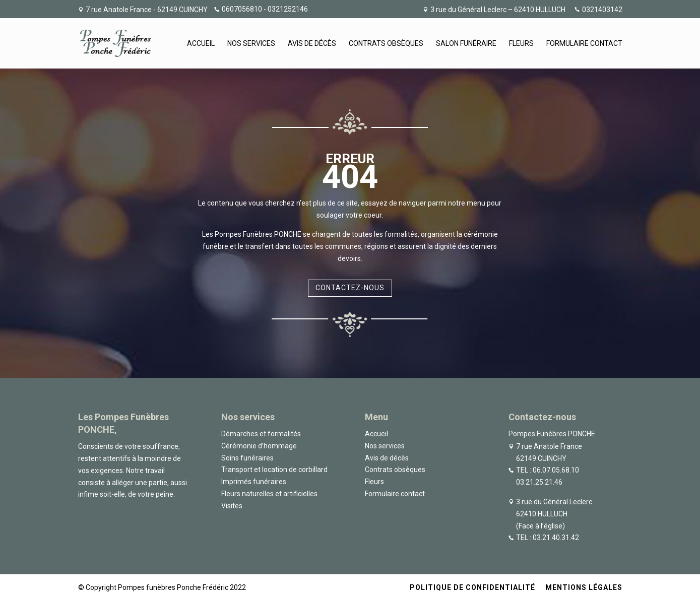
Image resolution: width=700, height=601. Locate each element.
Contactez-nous (350, 288)
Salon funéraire (466, 44)
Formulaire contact (584, 44)
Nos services (251, 44)
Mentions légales (584, 587)
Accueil (201, 44)
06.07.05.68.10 (556, 470)
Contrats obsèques (386, 44)
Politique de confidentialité (472, 587)
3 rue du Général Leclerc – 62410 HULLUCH (498, 10)
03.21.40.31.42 (556, 538)
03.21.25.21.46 (539, 482)
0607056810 (242, 9)
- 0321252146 (285, 9)
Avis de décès (312, 44)
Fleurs (521, 44)
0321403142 (602, 10)
